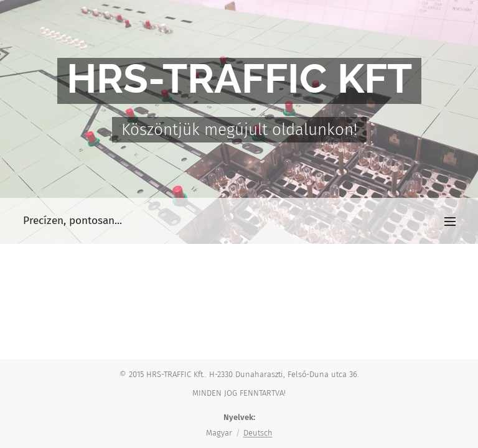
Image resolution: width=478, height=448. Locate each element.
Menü (450, 222)
